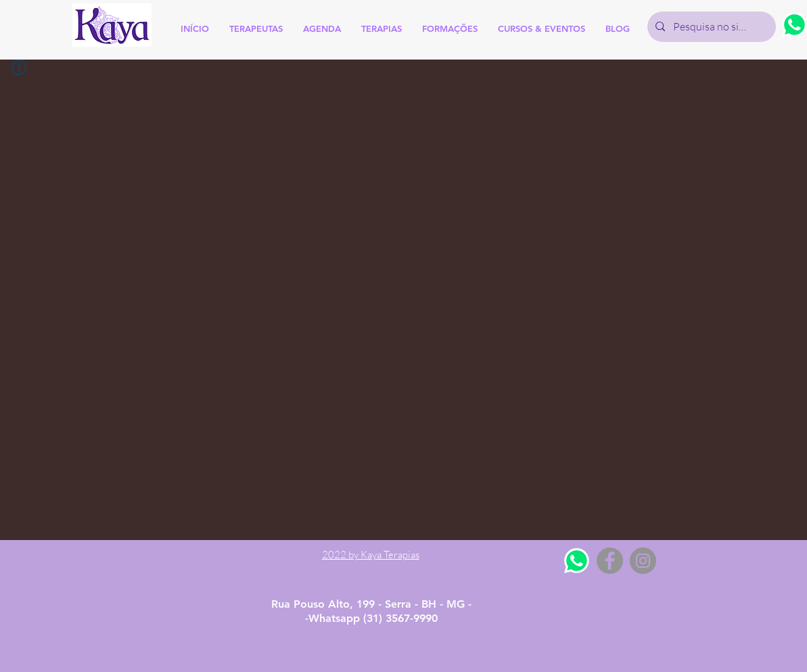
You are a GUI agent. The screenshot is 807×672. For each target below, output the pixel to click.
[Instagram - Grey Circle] (643, 561)
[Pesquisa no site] (710, 27)
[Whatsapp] (577, 561)
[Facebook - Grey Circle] (610, 561)
